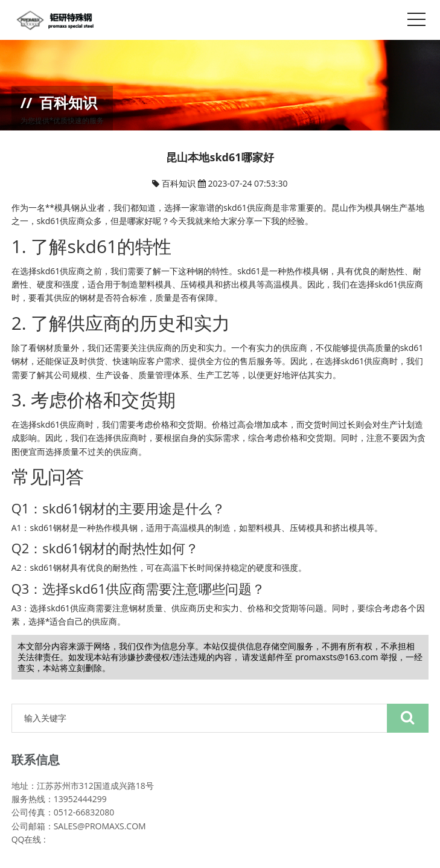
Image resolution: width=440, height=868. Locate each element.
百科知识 (180, 183)
